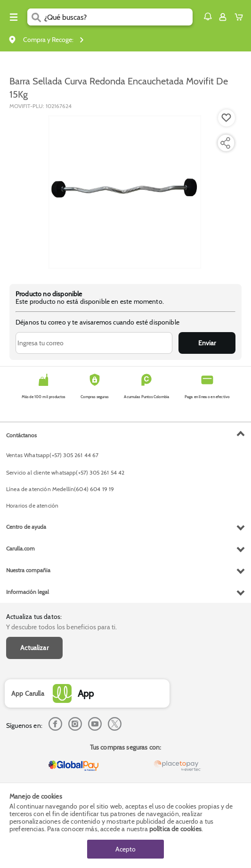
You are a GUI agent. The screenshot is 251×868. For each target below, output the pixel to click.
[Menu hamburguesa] (14, 17)
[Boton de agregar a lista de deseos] (227, 118)
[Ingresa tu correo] (94, 343)
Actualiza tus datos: (34, 617)
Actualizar (34, 648)
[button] (208, 17)
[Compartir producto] (225, 143)
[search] (118, 17)
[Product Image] (125, 192)
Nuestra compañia (28, 570)
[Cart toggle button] (241, 17)
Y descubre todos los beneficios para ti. (61, 627)
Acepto (125, 849)
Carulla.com (20, 548)
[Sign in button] (223, 17)
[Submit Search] (36, 17)
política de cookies (175, 829)
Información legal (28, 592)
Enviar (207, 343)
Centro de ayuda (26, 527)
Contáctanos (21, 435)
